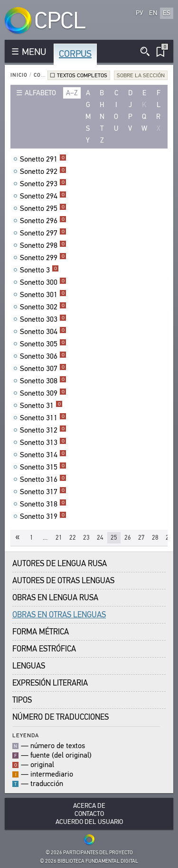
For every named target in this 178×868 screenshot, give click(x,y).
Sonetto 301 (43, 295)
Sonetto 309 (43, 393)
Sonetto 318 (43, 504)
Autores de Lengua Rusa (60, 564)
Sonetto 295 (43, 208)
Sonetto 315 (43, 467)
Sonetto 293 (43, 184)
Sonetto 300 (43, 282)
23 (86, 538)
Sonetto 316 (43, 479)
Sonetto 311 (43, 418)
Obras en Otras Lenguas (59, 615)
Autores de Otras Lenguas (63, 581)
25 (114, 538)
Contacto (89, 814)
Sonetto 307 (43, 369)
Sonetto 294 (43, 196)
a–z (72, 93)
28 (155, 538)
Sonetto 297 (43, 233)
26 (128, 538)
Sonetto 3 (39, 270)
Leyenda (26, 735)
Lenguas (29, 666)
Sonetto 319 (43, 516)
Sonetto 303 (43, 319)
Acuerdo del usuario (89, 822)
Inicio (19, 75)
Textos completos (82, 75)
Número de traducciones (61, 717)
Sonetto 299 (43, 258)
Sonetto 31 (41, 406)
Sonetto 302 (43, 307)
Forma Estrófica (44, 649)
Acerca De (89, 806)
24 (100, 538)
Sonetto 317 (43, 492)
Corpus (75, 54)
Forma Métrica (41, 632)
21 (59, 538)
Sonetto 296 (43, 221)
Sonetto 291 (43, 159)
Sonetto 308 (43, 381)
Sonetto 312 (43, 430)
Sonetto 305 (43, 344)
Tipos (22, 700)
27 (141, 538)
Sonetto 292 (43, 172)
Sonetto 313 (43, 443)
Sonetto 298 (43, 245)
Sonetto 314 (43, 455)
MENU (34, 52)
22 (73, 538)
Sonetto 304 (43, 332)
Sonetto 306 (43, 356)
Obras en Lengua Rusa (55, 598)
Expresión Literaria (50, 683)
